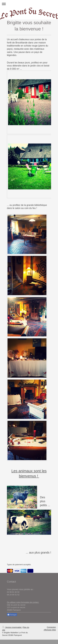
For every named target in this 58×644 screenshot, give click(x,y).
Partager (12, 615)
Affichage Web (50, 630)
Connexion (51, 627)
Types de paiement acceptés (19, 565)
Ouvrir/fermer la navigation (29, 4)
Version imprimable (12, 627)
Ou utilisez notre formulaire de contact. (23, 602)
